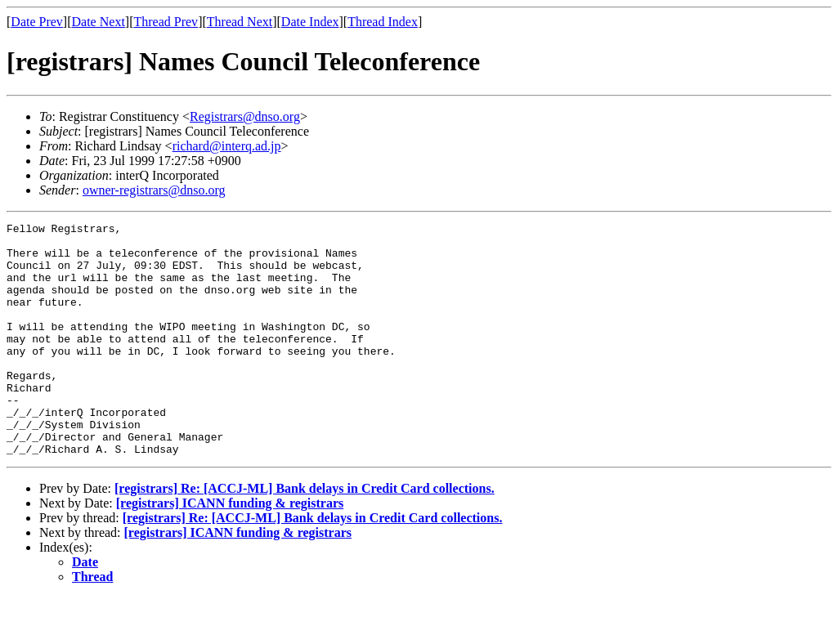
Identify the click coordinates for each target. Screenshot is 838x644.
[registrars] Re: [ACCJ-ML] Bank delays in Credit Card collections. (305, 535)
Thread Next (240, 22)
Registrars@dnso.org (245, 116)
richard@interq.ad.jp (227, 146)
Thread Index (383, 22)
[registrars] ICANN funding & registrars (230, 550)
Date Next (99, 22)
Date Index (310, 22)
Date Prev (37, 22)
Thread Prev (166, 22)
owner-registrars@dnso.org (154, 190)
